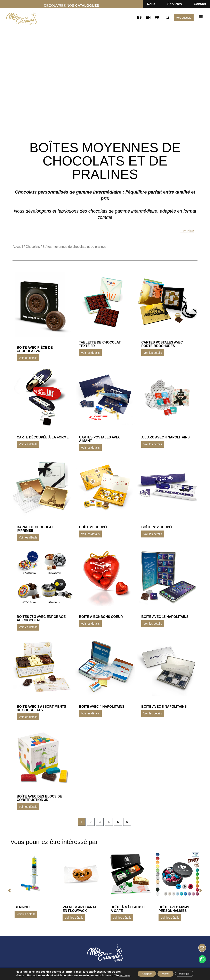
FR (151, 17)
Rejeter (158, 970)
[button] (201, 17)
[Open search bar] (162, 18)
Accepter (134, 970)
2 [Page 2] (89, 822)
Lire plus (187, 231)
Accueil (18, 247)
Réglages (183, 970)
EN (143, 17)
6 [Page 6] (130, 822)
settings (23, 976)
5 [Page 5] (119, 822)
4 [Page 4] (109, 822)
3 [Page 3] (99, 822)
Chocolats (33, 247)
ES (134, 17)
